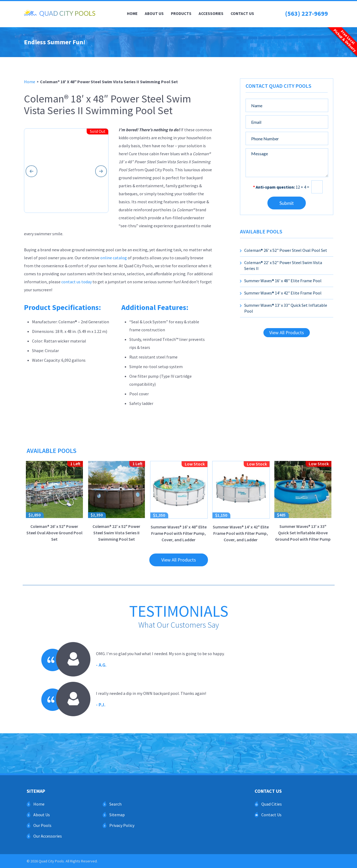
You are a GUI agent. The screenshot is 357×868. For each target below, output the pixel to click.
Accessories (211, 13)
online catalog (114, 258)
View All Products (287, 333)
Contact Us (242, 13)
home (30, 82)
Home (132, 13)
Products (181, 13)
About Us (154, 13)
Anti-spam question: (274, 187)
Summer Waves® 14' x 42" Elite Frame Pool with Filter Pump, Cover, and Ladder (241, 502)
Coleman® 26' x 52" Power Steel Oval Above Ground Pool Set (54, 501)
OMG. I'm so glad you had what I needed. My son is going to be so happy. (160, 660)
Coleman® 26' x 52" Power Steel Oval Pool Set (286, 250)
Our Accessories (48, 836)
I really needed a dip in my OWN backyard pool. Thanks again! (151, 700)
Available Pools (261, 231)
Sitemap (117, 815)
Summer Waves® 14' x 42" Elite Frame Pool (283, 293)
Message (287, 163)
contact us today (77, 282)
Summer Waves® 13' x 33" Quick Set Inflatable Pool (286, 308)
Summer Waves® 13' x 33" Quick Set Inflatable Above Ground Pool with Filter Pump (303, 501)
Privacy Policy (122, 825)
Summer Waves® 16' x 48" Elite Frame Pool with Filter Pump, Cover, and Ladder (179, 502)
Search (115, 804)
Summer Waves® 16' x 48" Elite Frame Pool (283, 281)
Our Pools (42, 825)
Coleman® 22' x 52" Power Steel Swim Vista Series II (283, 265)
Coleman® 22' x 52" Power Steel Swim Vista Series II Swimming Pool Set (117, 501)
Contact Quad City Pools (278, 86)
